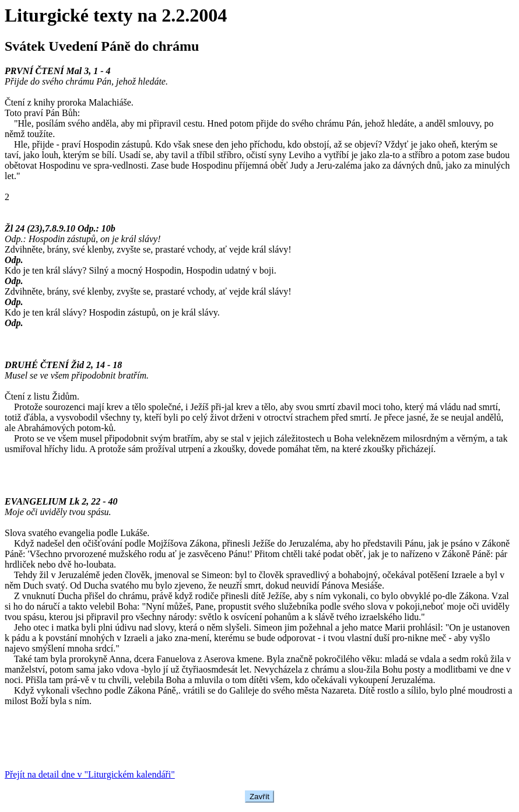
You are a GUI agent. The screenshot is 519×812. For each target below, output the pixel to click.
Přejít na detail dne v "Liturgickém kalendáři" (90, 774)
